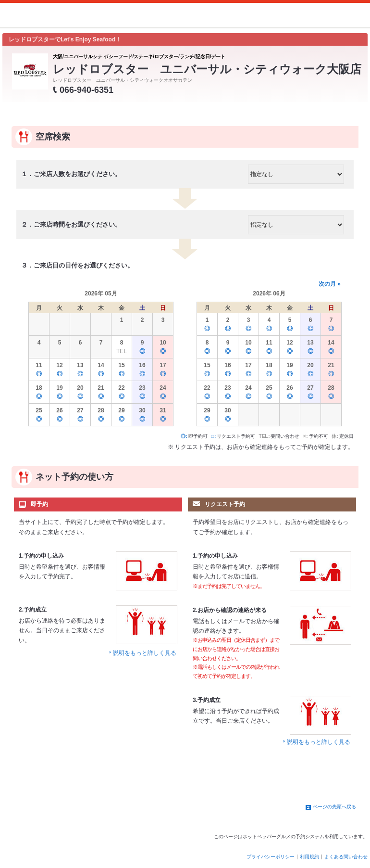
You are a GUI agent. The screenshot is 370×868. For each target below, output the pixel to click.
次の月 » (330, 284)
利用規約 (309, 857)
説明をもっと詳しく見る (145, 653)
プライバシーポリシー (271, 857)
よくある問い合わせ (346, 857)
